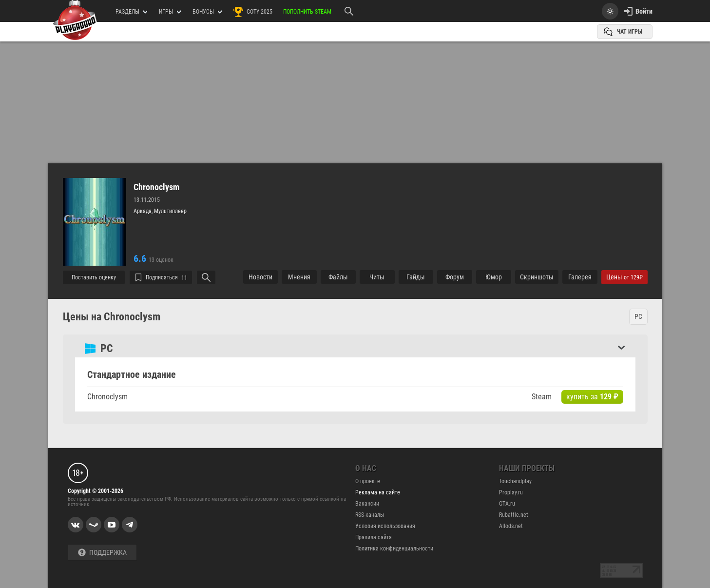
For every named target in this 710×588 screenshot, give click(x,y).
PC (638, 316)
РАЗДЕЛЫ (131, 12)
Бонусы (207, 12)
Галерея (580, 277)
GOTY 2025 (252, 12)
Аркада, (144, 211)
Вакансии (367, 504)
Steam (542, 397)
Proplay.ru (511, 492)
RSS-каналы (370, 515)
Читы (377, 277)
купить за (592, 397)
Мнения (299, 277)
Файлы (338, 277)
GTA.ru (507, 504)
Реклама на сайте (378, 492)
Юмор (494, 277)
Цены (624, 277)
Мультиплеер (170, 211)
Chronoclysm (156, 187)
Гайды (416, 277)
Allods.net (511, 526)
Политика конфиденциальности (394, 549)
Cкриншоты (537, 277)
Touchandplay (515, 481)
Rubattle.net (514, 515)
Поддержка (102, 553)
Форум (455, 277)
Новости (260, 277)
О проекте (368, 481)
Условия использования (385, 526)
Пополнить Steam (307, 12)
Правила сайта (374, 537)
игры (170, 12)
